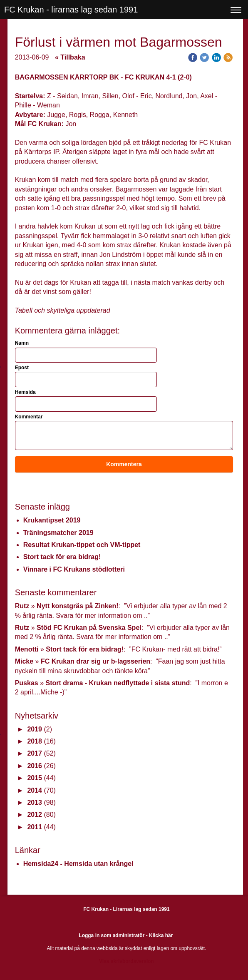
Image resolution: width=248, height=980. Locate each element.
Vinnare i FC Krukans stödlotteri (74, 569)
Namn (22, 343)
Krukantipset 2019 (52, 520)
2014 (35, 790)
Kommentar (29, 417)
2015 (35, 778)
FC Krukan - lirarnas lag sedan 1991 (71, 10)
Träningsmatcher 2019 (58, 533)
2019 (35, 729)
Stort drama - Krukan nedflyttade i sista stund (118, 683)
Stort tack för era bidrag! (62, 557)
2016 (35, 766)
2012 (35, 815)
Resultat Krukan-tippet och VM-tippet (82, 545)
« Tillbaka (70, 57)
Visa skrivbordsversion (126, 961)
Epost (22, 368)
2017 (35, 753)
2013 (35, 802)
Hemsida (25, 392)
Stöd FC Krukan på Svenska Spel (89, 628)
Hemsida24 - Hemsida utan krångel (78, 864)
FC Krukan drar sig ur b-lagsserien (95, 661)
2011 (35, 827)
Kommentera (124, 464)
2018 (35, 741)
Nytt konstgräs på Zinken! (77, 606)
